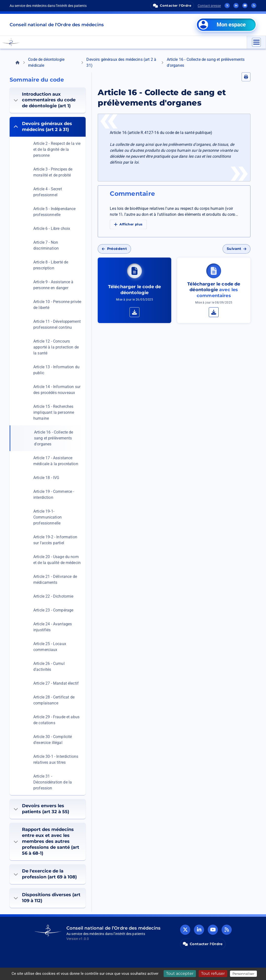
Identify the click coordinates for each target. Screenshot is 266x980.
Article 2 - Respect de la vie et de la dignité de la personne (57, 149)
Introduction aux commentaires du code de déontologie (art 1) (45, 100)
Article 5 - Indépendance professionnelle (55, 212)
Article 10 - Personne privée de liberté (57, 305)
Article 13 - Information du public (56, 370)
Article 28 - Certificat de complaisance (54, 700)
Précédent (114, 249)
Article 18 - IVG (46, 478)
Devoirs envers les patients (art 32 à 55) (41, 809)
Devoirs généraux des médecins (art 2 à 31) (121, 62)
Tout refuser (213, 973)
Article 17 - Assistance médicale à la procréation (56, 461)
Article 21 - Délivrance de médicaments (55, 579)
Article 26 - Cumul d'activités (49, 666)
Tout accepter (180, 973)
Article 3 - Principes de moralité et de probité (53, 172)
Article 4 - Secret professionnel (48, 192)
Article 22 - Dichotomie (53, 596)
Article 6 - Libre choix (52, 229)
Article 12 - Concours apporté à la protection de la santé (56, 347)
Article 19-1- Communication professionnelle (47, 517)
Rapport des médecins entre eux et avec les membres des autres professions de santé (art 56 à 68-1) (46, 841)
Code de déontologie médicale (46, 62)
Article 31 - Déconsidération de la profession (53, 782)
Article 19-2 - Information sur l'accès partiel (55, 540)
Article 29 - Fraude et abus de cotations (56, 720)
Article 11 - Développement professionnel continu (57, 324)
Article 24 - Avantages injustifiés (53, 627)
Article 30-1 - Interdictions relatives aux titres (56, 759)
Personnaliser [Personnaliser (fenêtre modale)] (243, 974)
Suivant (237, 249)
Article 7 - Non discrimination (46, 245)
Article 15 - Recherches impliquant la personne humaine (54, 412)
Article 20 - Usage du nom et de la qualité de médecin (57, 560)
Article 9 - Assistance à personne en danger (53, 285)
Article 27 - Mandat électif (56, 683)
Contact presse (209, 6)
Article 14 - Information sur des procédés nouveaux (57, 390)
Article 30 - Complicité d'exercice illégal (53, 740)
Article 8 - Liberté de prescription (51, 265)
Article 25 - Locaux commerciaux (50, 647)
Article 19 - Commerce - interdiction (54, 494)
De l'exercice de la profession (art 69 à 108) (45, 874)
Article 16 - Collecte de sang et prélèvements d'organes (54, 438)
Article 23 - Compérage (53, 610)
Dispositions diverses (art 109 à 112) (47, 898)
